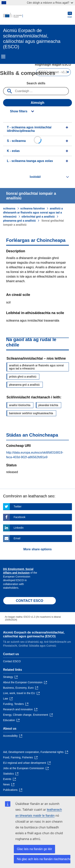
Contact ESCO (12, 661)
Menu (3, 57)
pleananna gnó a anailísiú (19, 221)
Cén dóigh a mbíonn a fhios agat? (50, 3)
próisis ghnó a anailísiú (23, 377)
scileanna (9, 208)
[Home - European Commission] (35, 15)
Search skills (36, 83)
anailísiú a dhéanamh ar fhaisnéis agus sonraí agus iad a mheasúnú (33, 213)
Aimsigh (37, 103)
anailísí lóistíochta (20, 405)
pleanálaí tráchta (48, 405)
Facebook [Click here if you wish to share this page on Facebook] (19, 517)
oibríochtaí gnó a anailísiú (38, 217)
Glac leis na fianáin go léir (34, 849)
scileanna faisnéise (33, 208)
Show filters (19, 111)
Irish (70, 15)
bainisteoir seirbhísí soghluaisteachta (31, 413)
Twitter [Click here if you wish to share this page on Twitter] (18, 506)
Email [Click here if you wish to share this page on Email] (17, 538)
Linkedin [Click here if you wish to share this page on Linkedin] (19, 528)
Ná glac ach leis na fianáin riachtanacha (44, 859)
